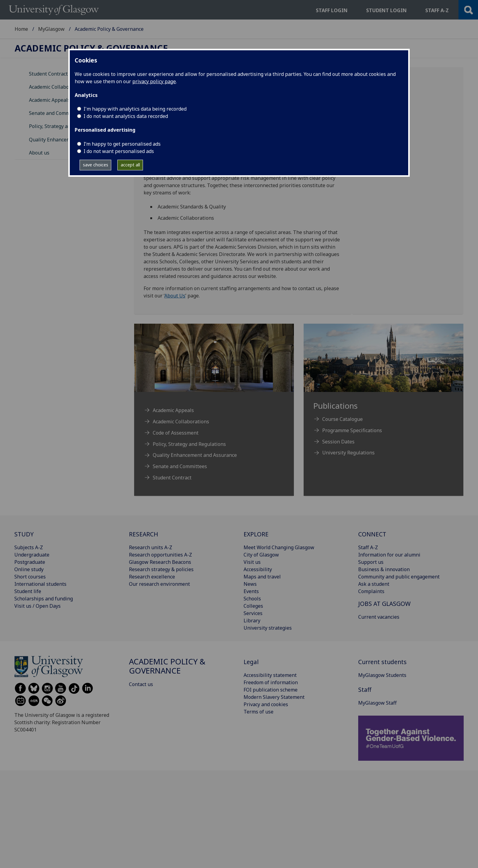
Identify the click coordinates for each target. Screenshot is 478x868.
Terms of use (259, 712)
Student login (386, 10)
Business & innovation (384, 569)
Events (251, 591)
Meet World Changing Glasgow (279, 547)
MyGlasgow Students (382, 675)
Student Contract (48, 74)
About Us (175, 296)
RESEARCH (144, 534)
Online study (29, 569)
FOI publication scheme (271, 690)
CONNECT (372, 534)
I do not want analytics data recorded (126, 116)
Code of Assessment (176, 433)
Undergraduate (32, 555)
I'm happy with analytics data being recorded (135, 109)
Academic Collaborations (57, 87)
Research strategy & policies (161, 569)
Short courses (30, 577)
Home (21, 29)
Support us (371, 562)
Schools (252, 599)
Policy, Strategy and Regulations (66, 126)
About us (39, 153)
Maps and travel (262, 577)
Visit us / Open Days (37, 606)
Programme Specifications (352, 430)
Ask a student (374, 584)
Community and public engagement (399, 577)
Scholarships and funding (44, 599)
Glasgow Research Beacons (160, 562)
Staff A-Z (368, 547)
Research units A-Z (151, 547)
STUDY (24, 534)
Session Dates (338, 442)
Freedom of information (271, 682)
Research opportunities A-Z (161, 555)
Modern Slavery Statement (274, 697)
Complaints (371, 591)
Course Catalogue (342, 419)
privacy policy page (154, 81)
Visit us (252, 562)
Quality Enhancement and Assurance (195, 455)
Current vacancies (379, 617)
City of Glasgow (261, 555)
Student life (28, 591)
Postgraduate (30, 562)
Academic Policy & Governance (91, 48)
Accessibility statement (270, 675)
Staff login (332, 10)
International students (40, 584)
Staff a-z (437, 10)
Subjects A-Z (29, 547)
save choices (96, 165)
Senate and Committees (56, 113)
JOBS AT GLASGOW (384, 604)
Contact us (141, 684)
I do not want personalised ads (119, 151)
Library (252, 621)
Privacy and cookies (266, 704)
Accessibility (258, 569)
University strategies (268, 628)
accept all (130, 165)
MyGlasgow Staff (377, 703)
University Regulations (348, 453)
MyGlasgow (51, 29)
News (250, 584)
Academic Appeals (50, 100)
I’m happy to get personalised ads (122, 144)
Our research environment (159, 584)
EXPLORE (256, 534)
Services (253, 613)
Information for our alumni (389, 555)
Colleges (253, 606)
